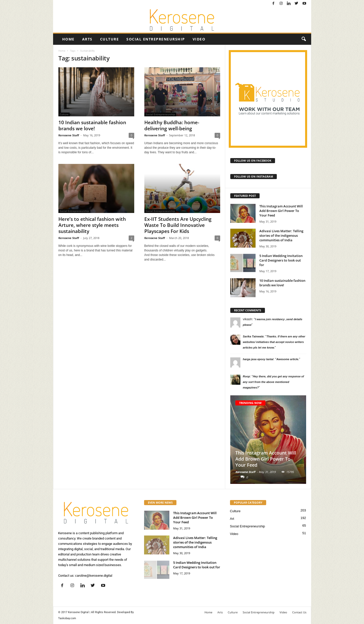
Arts (87, 39)
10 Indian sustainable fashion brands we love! (92, 125)
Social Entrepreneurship (156, 39)
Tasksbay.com (67, 618)
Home (68, 39)
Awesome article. (288, 359)
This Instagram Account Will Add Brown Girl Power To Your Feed (281, 211)
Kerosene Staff (69, 135)
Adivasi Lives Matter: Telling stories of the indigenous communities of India (281, 235)
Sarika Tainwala (253, 336)
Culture (110, 39)
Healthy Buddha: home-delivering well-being (172, 125)
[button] (304, 39)
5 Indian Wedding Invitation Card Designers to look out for (281, 260)
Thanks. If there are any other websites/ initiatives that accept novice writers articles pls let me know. (274, 342)
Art (232, 519)
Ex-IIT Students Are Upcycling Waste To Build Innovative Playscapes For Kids (178, 225)
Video (199, 39)
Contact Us (299, 612)
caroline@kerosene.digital (94, 576)
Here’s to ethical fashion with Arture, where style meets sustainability (92, 225)
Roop (246, 376)
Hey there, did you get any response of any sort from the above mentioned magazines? (274, 382)
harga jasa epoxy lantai (258, 359)
